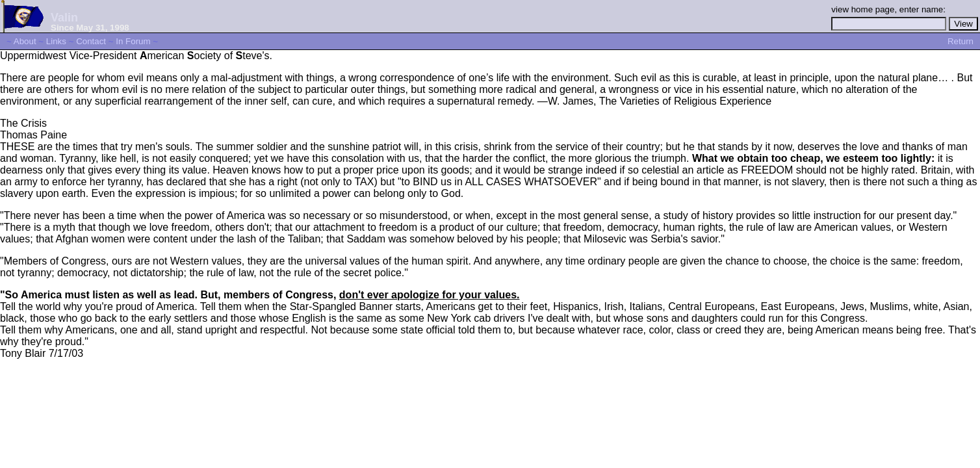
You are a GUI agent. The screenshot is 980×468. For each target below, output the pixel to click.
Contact (91, 41)
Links (56, 41)
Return (961, 41)
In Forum (133, 41)
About (25, 41)
